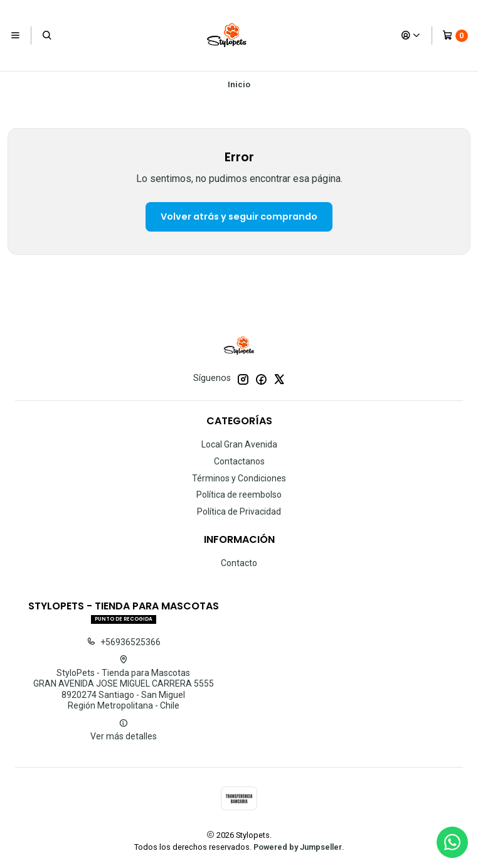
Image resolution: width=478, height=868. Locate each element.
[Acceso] (411, 35)
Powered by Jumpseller (298, 847)
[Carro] (455, 36)
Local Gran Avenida (239, 444)
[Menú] (15, 35)
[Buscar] (46, 35)
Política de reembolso (239, 495)
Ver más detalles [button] (124, 730)
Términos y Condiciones (239, 478)
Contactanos (239, 461)
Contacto (239, 563)
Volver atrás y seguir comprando (239, 217)
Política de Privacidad (239, 512)
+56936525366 (124, 642)
